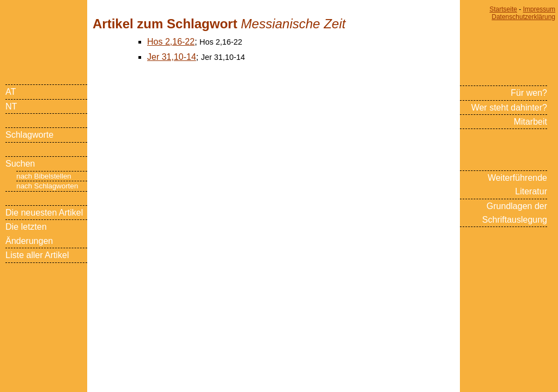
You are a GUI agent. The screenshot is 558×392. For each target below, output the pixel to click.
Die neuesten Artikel (44, 213)
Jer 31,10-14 (172, 57)
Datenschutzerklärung (523, 17)
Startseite (503, 9)
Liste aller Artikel (37, 255)
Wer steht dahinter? (509, 108)
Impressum (539, 9)
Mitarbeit (530, 122)
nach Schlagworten (47, 186)
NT (11, 106)
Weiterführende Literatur (517, 185)
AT (11, 92)
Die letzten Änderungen (29, 234)
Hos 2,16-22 (171, 42)
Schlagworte (29, 135)
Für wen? (529, 93)
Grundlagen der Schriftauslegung (515, 213)
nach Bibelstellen (44, 176)
